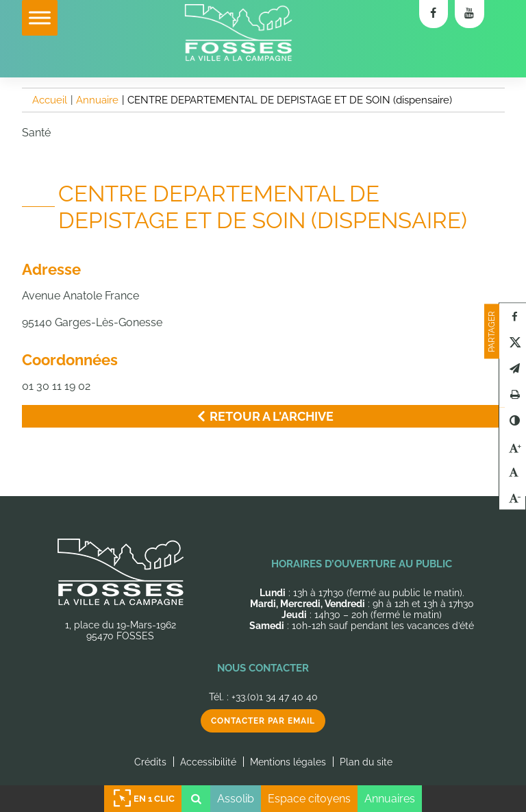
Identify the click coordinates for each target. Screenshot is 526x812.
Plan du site (366, 762)
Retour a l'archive (263, 416)
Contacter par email (263, 721)
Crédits (150, 762)
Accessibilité (208, 762)
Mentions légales (288, 762)
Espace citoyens (309, 799)
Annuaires (390, 799)
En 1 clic (143, 799)
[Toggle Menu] (40, 17)
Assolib (236, 799)
